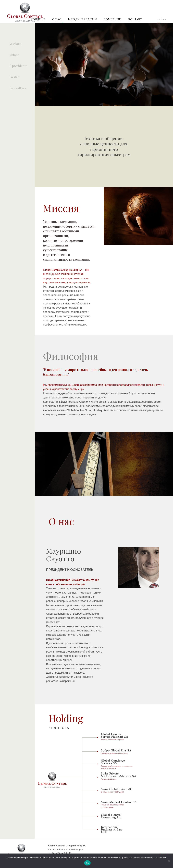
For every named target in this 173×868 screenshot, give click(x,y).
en (165, 19)
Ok (87, 863)
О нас (57, 19)
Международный (83, 19)
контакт (135, 19)
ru (159, 19)
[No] (169, 861)
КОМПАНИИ (113, 19)
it (162, 19)
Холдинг (38, 19)
